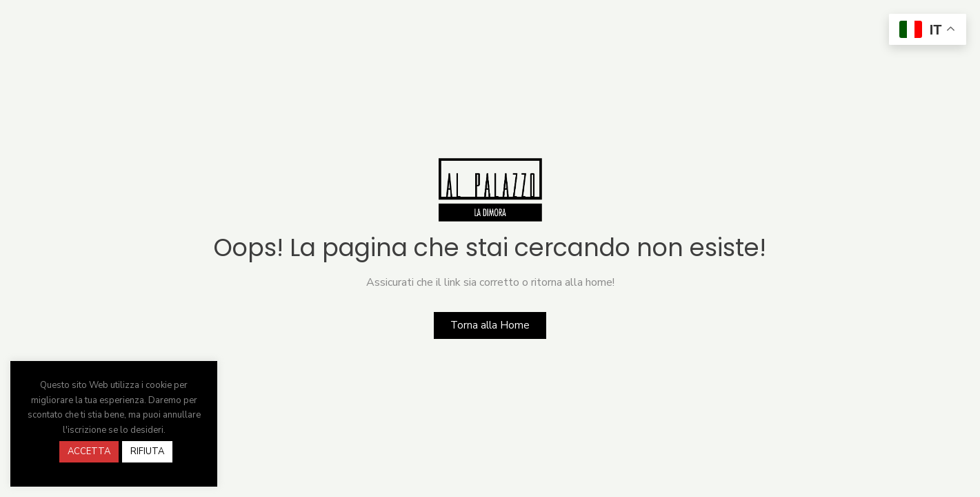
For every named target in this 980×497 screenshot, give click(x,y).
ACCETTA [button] (89, 451)
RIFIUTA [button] (147, 451)
